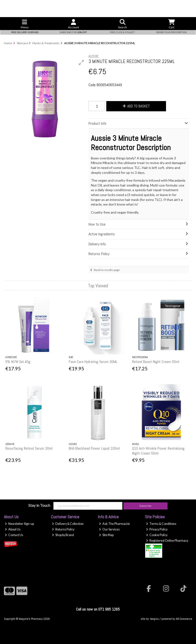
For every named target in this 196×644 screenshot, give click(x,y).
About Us (13, 529)
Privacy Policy (157, 529)
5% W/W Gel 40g (18, 362)
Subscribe (145, 506)
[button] (81, 62)
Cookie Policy (157, 535)
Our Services (109, 529)
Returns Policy (63, 529)
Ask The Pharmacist (114, 524)
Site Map (106, 535)
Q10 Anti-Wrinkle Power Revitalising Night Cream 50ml (158, 451)
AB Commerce (184, 619)
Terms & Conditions (161, 524)
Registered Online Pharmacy (167, 541)
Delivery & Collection (68, 524)
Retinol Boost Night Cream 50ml (156, 362)
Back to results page (107, 270)
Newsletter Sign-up (19, 524)
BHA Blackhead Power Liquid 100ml (94, 448)
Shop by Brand (63, 535)
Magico (154, 619)
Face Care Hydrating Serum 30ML (93, 362)
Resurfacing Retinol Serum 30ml (29, 448)
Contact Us (14, 535)
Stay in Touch (39, 505)
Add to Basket (136, 106)
